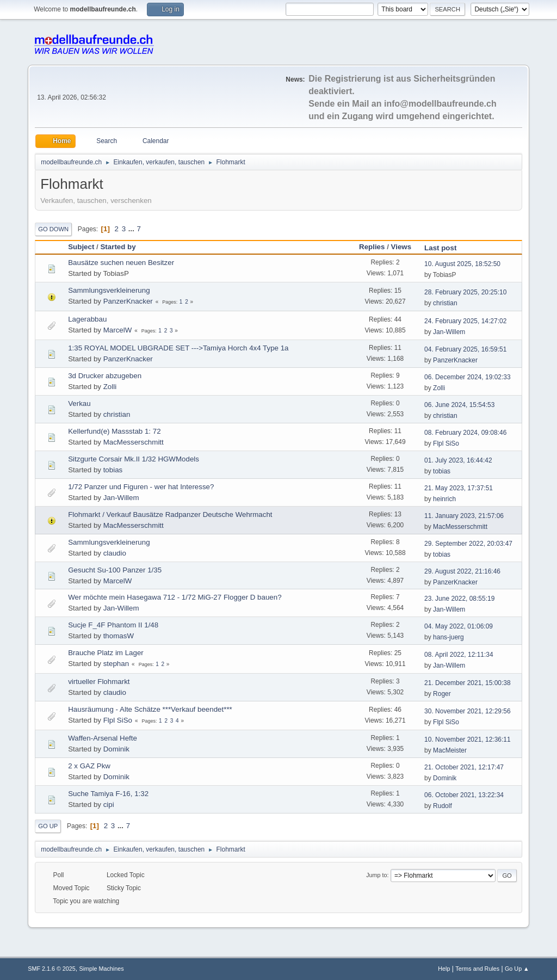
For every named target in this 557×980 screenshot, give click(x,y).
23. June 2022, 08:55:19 (459, 599)
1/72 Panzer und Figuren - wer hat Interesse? (141, 487)
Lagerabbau (87, 319)
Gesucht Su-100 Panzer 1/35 (115, 570)
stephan (116, 664)
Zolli (110, 387)
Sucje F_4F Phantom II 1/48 (113, 625)
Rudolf (442, 806)
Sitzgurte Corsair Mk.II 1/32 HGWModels (134, 459)
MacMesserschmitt (134, 442)
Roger (442, 694)
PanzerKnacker (128, 301)
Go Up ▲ (517, 969)
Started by (118, 247)
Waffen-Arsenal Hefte (103, 738)
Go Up (48, 826)
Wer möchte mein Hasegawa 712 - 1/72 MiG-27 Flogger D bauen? (175, 597)
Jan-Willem (449, 332)
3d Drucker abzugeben (105, 376)
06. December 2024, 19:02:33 (468, 377)
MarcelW (118, 330)
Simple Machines (102, 969)
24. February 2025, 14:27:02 (465, 321)
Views (401, 247)
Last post (445, 248)
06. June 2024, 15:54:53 (459, 405)
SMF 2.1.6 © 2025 (52, 969)
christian (445, 303)
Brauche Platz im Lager (106, 653)
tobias (113, 470)
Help (444, 969)
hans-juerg (448, 637)
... (132, 229)
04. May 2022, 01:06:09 (459, 626)
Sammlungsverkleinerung (109, 290)
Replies (372, 247)
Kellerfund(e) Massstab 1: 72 (114, 431)
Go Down (53, 229)
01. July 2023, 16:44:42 (458, 460)
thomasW (119, 636)
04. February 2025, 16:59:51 (465, 349)
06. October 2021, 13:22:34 (464, 795)
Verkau (79, 403)
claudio (115, 553)
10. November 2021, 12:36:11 (468, 739)
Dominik (116, 749)
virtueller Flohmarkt (99, 682)
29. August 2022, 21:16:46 (462, 571)
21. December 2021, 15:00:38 (468, 683)
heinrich (444, 499)
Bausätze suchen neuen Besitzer (121, 263)
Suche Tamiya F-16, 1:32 (108, 794)
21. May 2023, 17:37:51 (459, 488)
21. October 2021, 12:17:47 (464, 767)
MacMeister (450, 750)
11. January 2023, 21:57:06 (464, 516)
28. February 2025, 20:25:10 (465, 292)
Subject (81, 247)
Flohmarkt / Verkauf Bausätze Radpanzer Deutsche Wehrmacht (170, 514)
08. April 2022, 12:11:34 (459, 655)
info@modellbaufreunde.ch (440, 104)
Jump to (376, 875)
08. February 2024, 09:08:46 (465, 433)
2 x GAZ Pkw (89, 766)
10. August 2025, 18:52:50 (462, 264)
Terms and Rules (477, 969)
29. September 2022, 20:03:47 (468, 544)
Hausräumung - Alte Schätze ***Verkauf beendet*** (150, 709)
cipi (109, 805)
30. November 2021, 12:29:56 (468, 711)
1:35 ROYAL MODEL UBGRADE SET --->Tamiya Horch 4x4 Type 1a (178, 348)
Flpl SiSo (446, 443)
